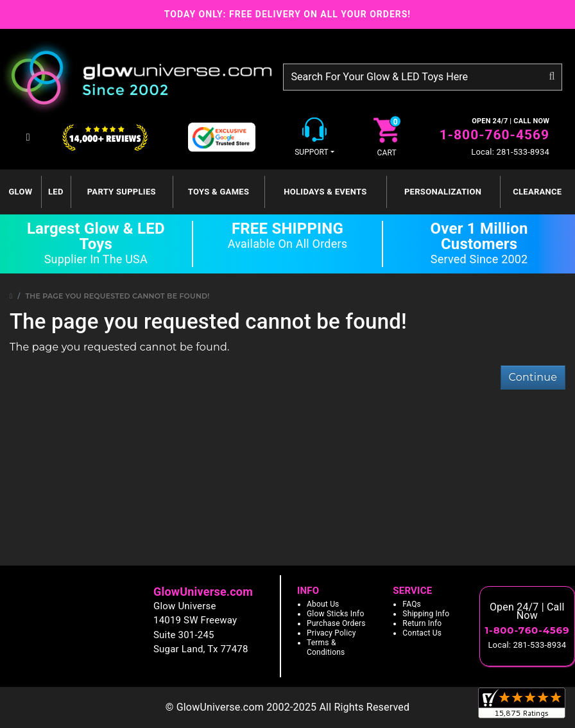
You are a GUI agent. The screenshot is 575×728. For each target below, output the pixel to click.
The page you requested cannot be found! (118, 296)
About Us (323, 604)
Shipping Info (426, 614)
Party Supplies (122, 192)
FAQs (412, 604)
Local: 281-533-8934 (510, 152)
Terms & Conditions (326, 647)
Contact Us (422, 633)
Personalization (443, 192)
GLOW (20, 192)
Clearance (537, 192)
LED (56, 192)
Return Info (422, 623)
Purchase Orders (336, 623)
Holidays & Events (325, 192)
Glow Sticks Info (336, 614)
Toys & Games (219, 192)
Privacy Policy (331, 633)
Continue (533, 377)
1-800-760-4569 (494, 135)
